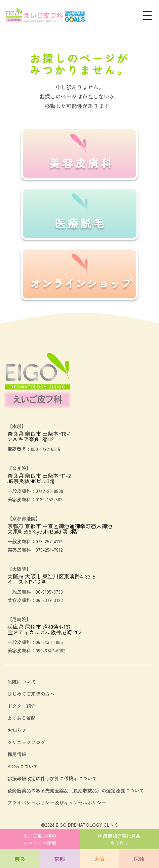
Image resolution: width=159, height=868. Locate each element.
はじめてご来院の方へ (31, 694)
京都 (59, 859)
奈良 (20, 859)
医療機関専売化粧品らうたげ (119, 839)
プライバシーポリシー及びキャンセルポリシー (57, 803)
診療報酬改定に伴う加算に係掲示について (52, 778)
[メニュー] (147, 16)
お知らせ (17, 730)
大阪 (100, 859)
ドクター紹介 (22, 706)
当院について (22, 682)
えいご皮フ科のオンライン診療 (40, 839)
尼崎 (139, 859)
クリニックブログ (26, 742)
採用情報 (17, 754)
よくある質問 (22, 718)
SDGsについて (23, 766)
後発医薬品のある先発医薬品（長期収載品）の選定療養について (76, 790)
